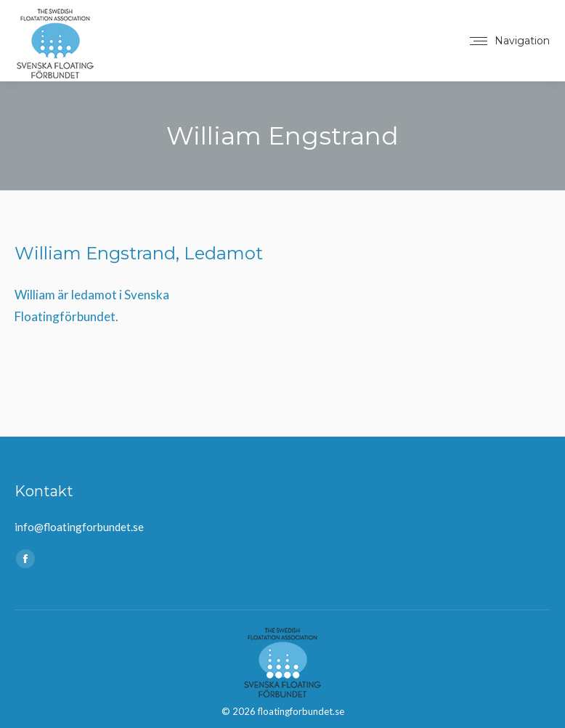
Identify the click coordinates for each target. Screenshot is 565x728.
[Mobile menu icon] (510, 41)
